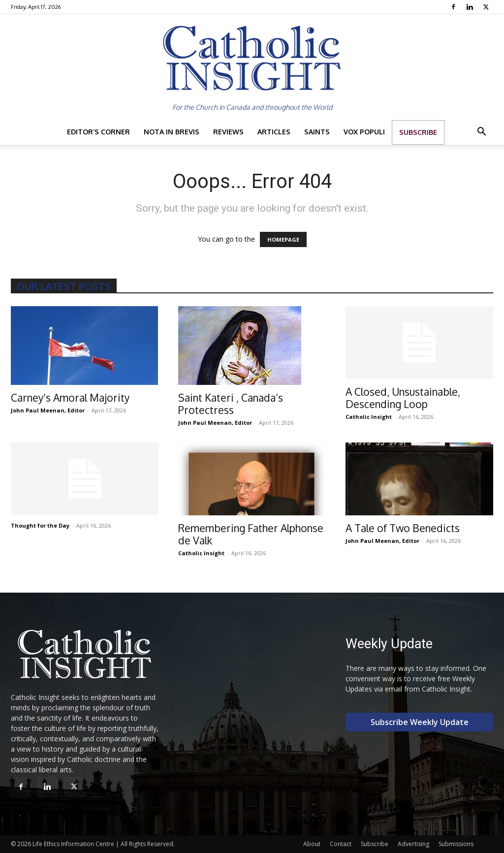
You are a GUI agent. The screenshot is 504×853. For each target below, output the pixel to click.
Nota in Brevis (172, 132)
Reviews (228, 132)
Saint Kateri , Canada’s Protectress (231, 404)
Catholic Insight (369, 417)
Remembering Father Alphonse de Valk (251, 534)
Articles (274, 132)
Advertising (413, 844)
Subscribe (418, 132)
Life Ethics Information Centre (73, 844)
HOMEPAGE (283, 239)
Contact (341, 844)
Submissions (456, 844)
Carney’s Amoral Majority (70, 397)
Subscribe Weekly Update (420, 722)
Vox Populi (364, 132)
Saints (317, 132)
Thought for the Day (40, 525)
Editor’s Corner (98, 132)
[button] (481, 133)
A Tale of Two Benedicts (403, 528)
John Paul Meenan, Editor (48, 410)
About (312, 844)
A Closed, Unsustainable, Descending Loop (403, 398)
